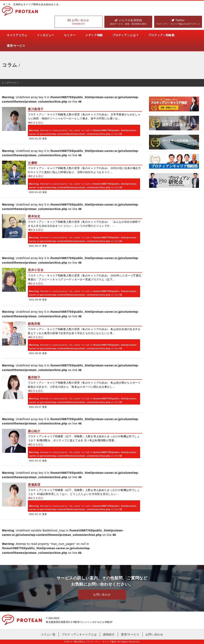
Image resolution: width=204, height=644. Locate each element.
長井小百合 (36, 270)
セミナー (70, 35)
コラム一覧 (48, 634)
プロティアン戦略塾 (161, 35)
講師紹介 (109, 634)
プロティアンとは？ (126, 35)
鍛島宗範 (34, 324)
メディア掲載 (94, 35)
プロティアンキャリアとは (79, 634)
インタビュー (46, 35)
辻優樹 (33, 163)
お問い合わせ (78, 22)
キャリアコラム (17, 35)
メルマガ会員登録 (128, 22)
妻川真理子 (36, 109)
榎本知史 (34, 216)
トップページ (9, 83)
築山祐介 (34, 431)
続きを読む (36, 123)
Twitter (178, 22)
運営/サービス (16, 46)
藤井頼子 (34, 377)
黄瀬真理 (34, 485)
